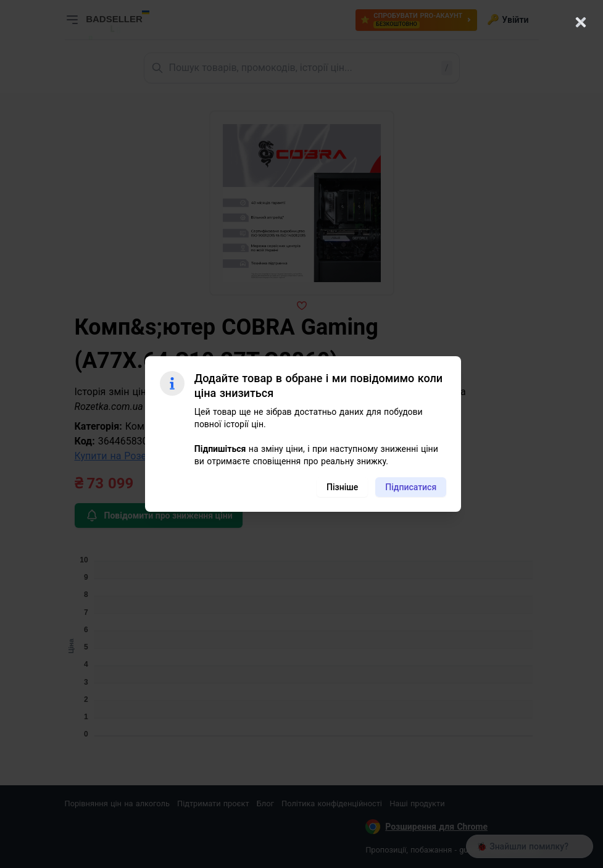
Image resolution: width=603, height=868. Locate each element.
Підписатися (411, 487)
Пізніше (342, 487)
